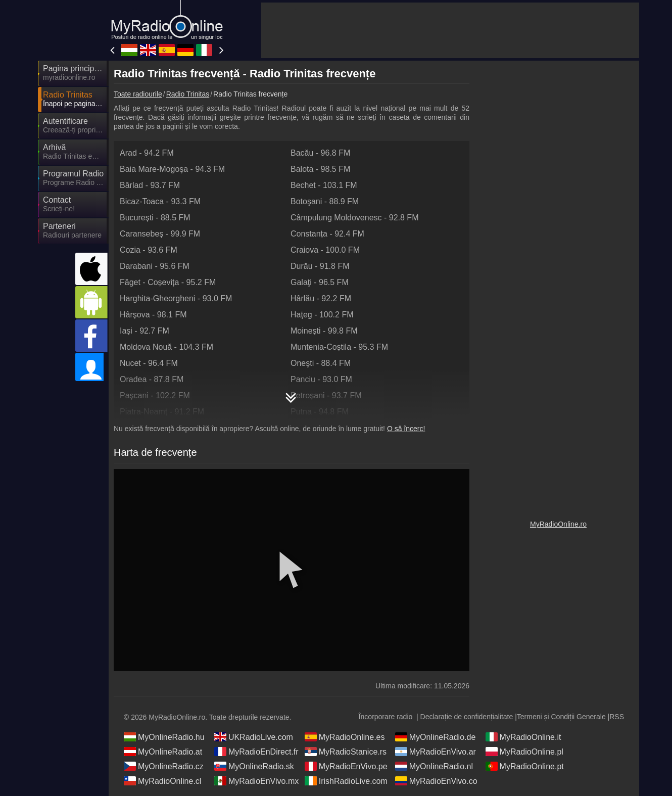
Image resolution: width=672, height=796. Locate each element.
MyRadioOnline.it (523, 737)
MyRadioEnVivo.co (436, 781)
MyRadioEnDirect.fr (256, 752)
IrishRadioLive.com (346, 781)
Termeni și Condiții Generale (561, 717)
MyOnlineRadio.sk (254, 766)
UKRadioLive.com (254, 737)
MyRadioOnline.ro (558, 524)
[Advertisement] (450, 30)
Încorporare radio (386, 717)
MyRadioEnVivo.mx (256, 781)
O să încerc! (406, 429)
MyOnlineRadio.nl (434, 766)
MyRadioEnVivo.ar (436, 752)
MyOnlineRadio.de (436, 737)
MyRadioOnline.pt (525, 766)
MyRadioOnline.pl (524, 752)
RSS (617, 717)
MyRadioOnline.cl (162, 781)
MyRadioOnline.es (345, 737)
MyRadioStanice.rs (346, 752)
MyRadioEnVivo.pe (346, 766)
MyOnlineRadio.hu (164, 737)
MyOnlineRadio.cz (164, 766)
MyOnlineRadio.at (163, 752)
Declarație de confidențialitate (467, 717)
